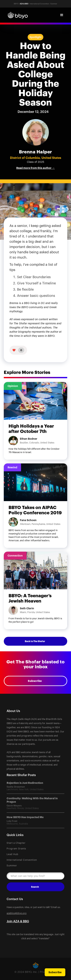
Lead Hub (12, 854)
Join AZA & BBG (18, 921)
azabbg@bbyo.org (17, 913)
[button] (62, 15)
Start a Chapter (16, 843)
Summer (12, 866)
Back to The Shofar (35, 641)
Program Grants (16, 849)
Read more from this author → (35, 168)
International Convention (22, 860)
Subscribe (35, 681)
